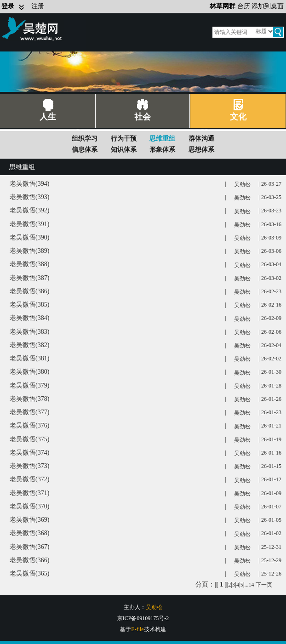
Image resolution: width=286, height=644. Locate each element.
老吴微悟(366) (29, 560)
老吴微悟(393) (29, 197)
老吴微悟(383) (29, 332)
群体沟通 (201, 139)
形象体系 (162, 150)
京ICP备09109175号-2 (143, 618)
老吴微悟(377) (29, 412)
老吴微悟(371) (29, 493)
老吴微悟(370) (29, 506)
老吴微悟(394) (29, 184)
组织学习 (85, 139)
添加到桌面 (268, 6)
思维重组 (162, 139)
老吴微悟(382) (29, 345)
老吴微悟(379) (29, 385)
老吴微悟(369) (29, 520)
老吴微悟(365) (29, 573)
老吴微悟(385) (29, 305)
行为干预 (124, 139)
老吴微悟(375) (29, 439)
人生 (48, 117)
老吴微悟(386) (29, 291)
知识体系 (124, 150)
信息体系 (85, 150)
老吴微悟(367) (29, 547)
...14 (249, 585)
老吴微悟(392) (29, 210)
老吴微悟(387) (29, 278)
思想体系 (201, 150)
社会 (143, 117)
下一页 (264, 585)
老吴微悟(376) (29, 425)
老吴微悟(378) (29, 399)
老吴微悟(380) (29, 372)
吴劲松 (242, 184)
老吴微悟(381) (29, 358)
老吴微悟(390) (29, 237)
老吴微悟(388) (29, 264)
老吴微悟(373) (29, 466)
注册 (38, 6)
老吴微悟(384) (29, 318)
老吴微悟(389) (29, 251)
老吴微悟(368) (29, 533)
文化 (238, 117)
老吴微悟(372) (29, 479)
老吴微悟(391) (29, 224)
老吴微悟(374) (29, 453)
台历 (244, 6)
